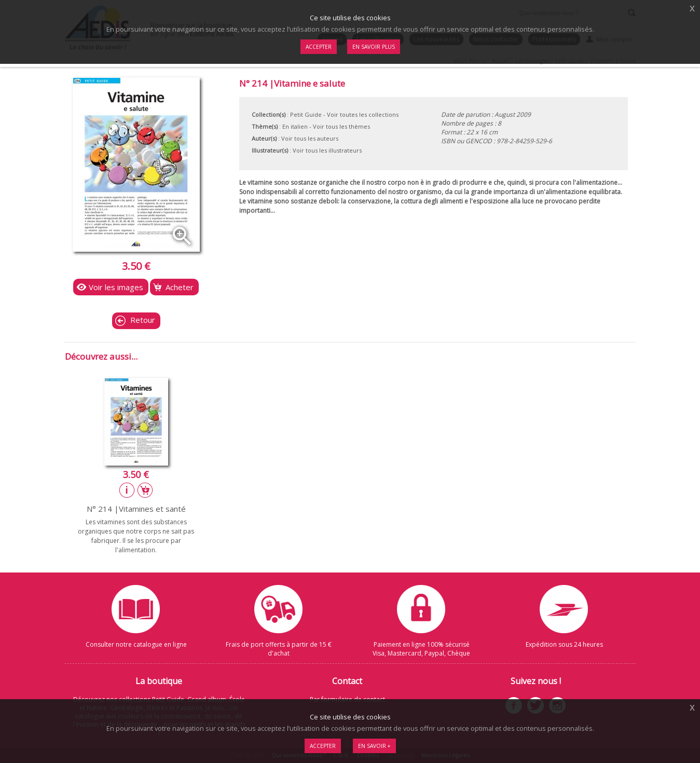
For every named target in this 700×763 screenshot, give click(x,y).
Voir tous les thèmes (341, 126)
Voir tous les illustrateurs (327, 150)
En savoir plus (374, 47)
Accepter (323, 746)
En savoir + (374, 746)
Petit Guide (306, 114)
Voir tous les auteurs (310, 138)
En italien (295, 126)
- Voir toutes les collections (361, 114)
